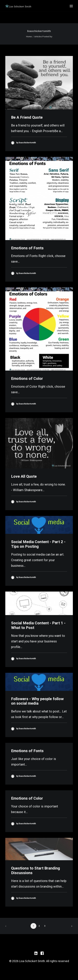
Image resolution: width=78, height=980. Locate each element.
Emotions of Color (27, 379)
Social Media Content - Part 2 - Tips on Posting (38, 544)
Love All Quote (24, 476)
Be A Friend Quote (27, 117)
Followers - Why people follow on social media (37, 701)
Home (29, 37)
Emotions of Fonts (27, 248)
